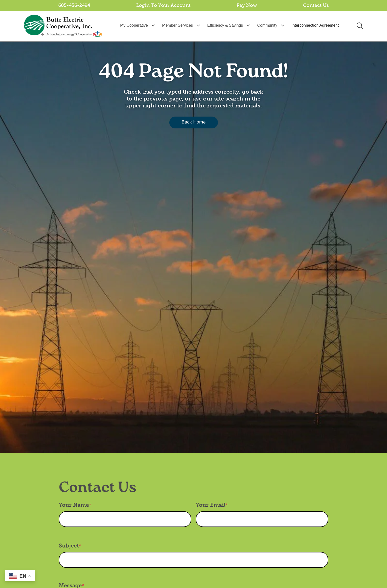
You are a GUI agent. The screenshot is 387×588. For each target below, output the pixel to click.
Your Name (74, 505)
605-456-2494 (74, 5)
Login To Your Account (163, 5)
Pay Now (247, 5)
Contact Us (316, 5)
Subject (69, 546)
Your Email (211, 505)
